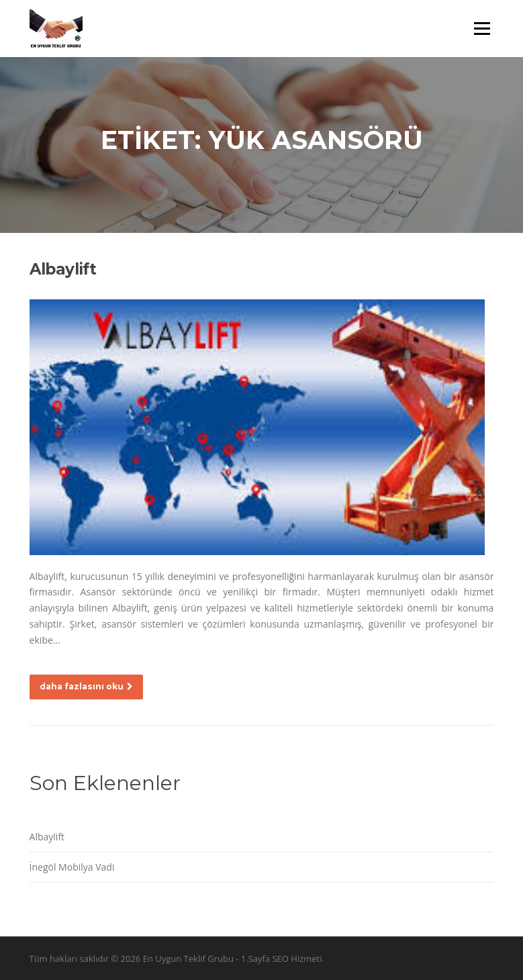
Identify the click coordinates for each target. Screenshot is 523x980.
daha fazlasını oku (86, 686)
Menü (482, 29)
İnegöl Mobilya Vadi (72, 867)
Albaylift (63, 269)
